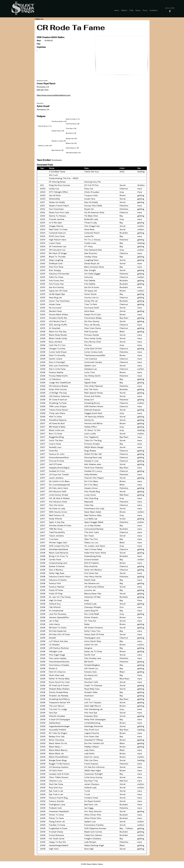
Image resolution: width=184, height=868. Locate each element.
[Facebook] (170, 11)
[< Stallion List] (39, 19)
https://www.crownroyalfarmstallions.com (54, 95)
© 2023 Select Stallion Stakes (92, 864)
